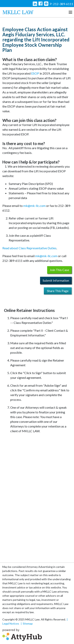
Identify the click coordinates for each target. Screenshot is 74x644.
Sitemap (28, 623)
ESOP (35, 73)
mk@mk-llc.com (34, 206)
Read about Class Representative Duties (29, 248)
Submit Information (56, 280)
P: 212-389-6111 (61, 4)
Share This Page (58, 291)
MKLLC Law (18, 12)
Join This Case (59, 270)
